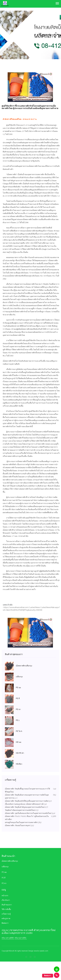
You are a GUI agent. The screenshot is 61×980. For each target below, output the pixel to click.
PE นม (4, 872)
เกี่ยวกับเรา (6, 900)
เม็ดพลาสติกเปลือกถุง (10, 861)
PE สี (3, 878)
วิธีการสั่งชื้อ (6, 909)
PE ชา (4, 883)
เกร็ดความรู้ (6, 914)
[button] (57, 3)
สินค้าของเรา (7, 905)
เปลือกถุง (5, 867)
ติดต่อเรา (5, 923)
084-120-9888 (8, 938)
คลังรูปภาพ (6, 918)
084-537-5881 (20, 938)
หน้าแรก (5, 896)
